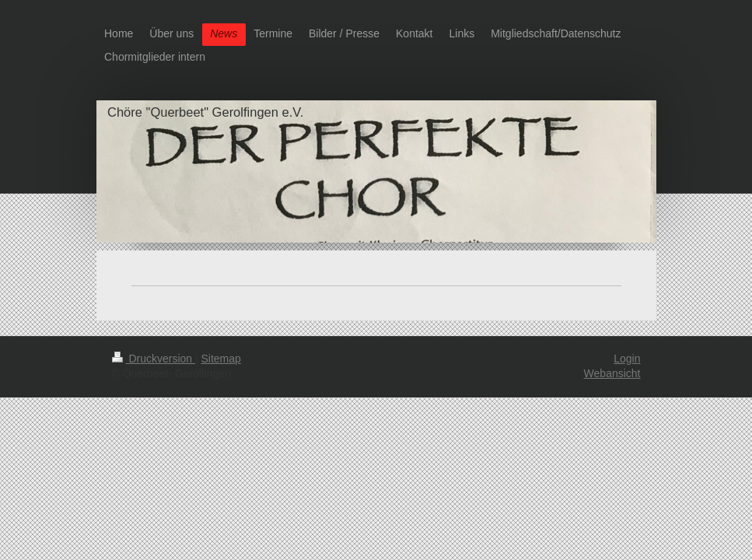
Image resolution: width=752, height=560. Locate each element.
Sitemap (221, 359)
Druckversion (154, 359)
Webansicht (612, 373)
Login (627, 359)
